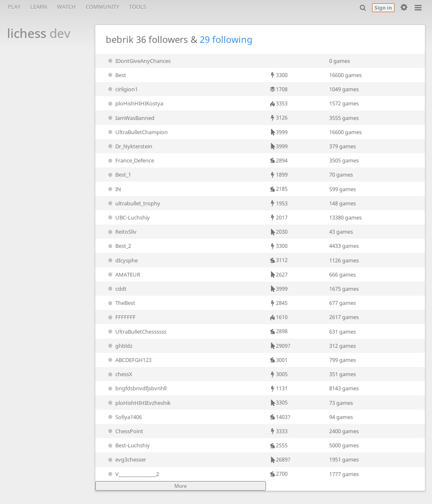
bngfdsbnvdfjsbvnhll (136, 388)
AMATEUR (123, 274)
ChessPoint (125, 431)
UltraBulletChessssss (136, 332)
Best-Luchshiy (128, 445)
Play (14, 7)
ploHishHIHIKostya (135, 103)
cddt (116, 289)
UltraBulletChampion (137, 132)
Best (116, 75)
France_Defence (130, 160)
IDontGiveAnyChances (138, 61)
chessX (119, 374)
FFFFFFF (121, 317)
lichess (34, 33)
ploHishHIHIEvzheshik (138, 403)
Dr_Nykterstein (129, 146)
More (181, 486)
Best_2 (119, 246)
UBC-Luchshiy (128, 217)
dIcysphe (122, 260)
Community (102, 7)
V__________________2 (133, 474)
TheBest (121, 303)
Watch (66, 7)
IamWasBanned (130, 118)
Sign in (383, 8)
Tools (138, 7)
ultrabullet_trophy (133, 203)
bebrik (120, 39)
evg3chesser (126, 459)
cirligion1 (122, 89)
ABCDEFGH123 (129, 360)
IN (114, 189)
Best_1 (119, 175)
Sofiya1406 (124, 417)
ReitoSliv (121, 232)
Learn (39, 7)
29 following (226, 39)
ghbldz (119, 346)
